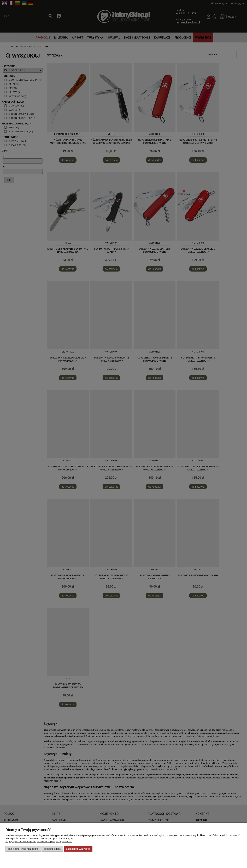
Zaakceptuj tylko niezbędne (23, 849)
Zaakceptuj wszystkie (78, 849)
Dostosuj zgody (52, 849)
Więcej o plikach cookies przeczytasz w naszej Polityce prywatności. (39, 842)
